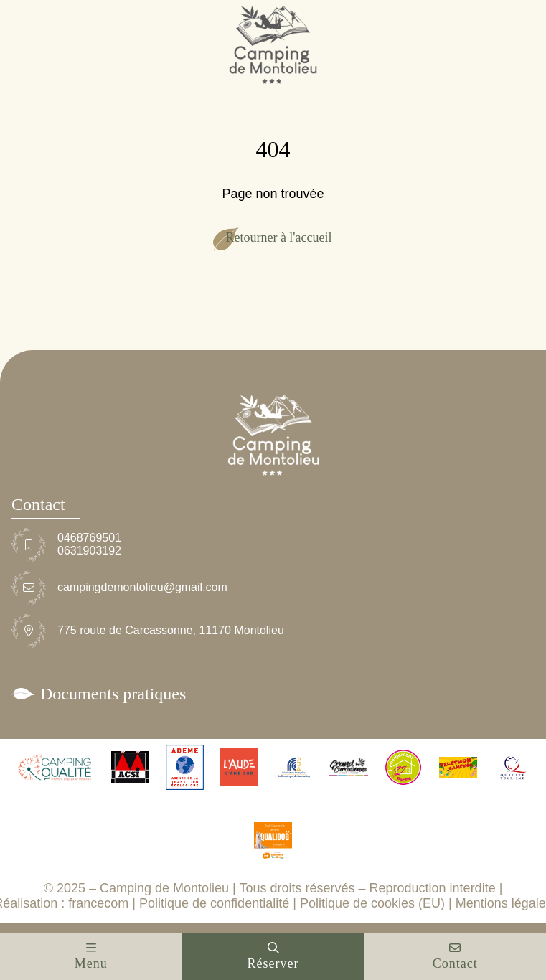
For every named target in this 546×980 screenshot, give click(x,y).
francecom (98, 903)
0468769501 (89, 538)
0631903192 (89, 551)
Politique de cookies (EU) (372, 903)
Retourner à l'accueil (278, 237)
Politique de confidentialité (214, 903)
